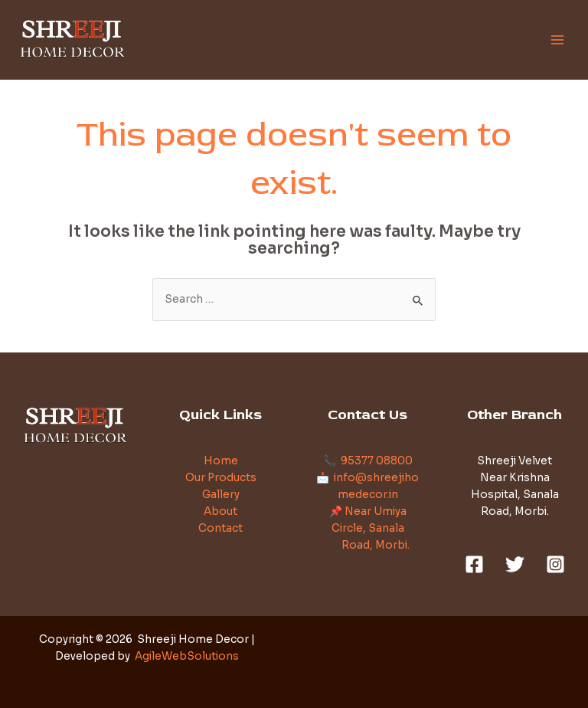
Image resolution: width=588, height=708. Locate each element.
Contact (220, 528)
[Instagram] (555, 564)
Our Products (221, 478)
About (220, 511)
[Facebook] (474, 564)
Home (221, 461)
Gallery (221, 495)
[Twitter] (515, 564)
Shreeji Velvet (514, 461)
